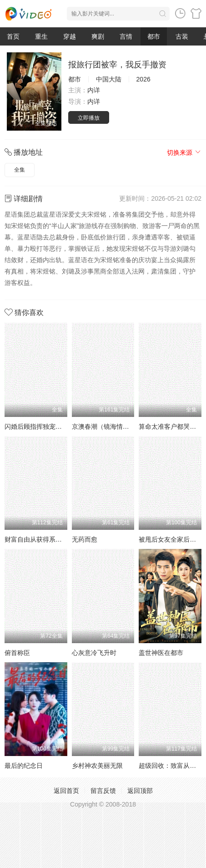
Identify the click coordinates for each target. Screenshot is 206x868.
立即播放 (89, 118)
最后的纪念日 (24, 766)
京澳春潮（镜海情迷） (104, 426)
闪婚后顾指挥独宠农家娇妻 (43, 426)
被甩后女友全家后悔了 (171, 539)
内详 (94, 90)
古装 (182, 36)
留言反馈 (103, 791)
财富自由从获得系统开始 (40, 539)
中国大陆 (109, 79)
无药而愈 (85, 539)
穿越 (70, 36)
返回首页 (66, 791)
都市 (154, 36)
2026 (143, 79)
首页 (13, 36)
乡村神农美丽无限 (97, 766)
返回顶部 (140, 791)
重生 (41, 36)
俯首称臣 (17, 653)
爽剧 (98, 36)
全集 (20, 170)
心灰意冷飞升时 (94, 653)
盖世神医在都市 (161, 653)
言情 (126, 36)
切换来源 (184, 152)
